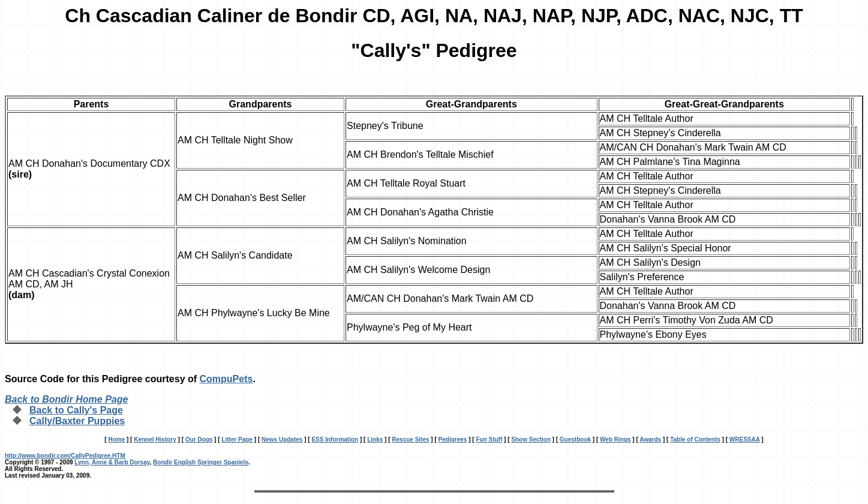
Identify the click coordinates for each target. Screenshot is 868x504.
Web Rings (615, 439)
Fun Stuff (489, 439)
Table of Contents (695, 439)
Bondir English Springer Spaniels (201, 462)
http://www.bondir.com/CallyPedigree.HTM (65, 456)
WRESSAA (745, 439)
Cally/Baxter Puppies (77, 421)
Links (375, 439)
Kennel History (155, 439)
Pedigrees (453, 439)
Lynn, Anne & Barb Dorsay (112, 462)
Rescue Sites (410, 439)
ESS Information (335, 439)
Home (116, 439)
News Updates (282, 439)
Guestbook (575, 439)
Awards (650, 439)
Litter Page (237, 439)
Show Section (531, 439)
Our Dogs (199, 439)
